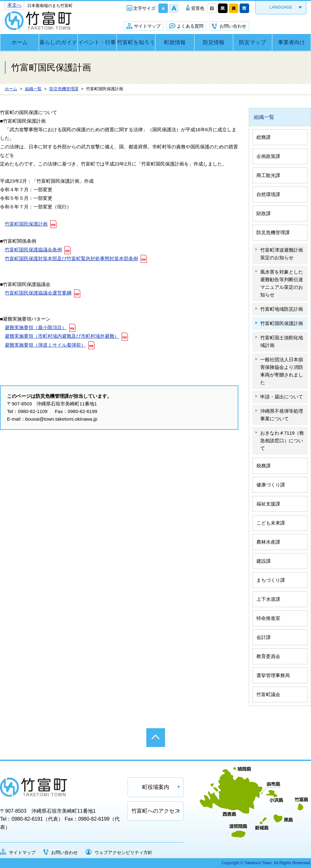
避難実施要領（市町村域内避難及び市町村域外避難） (62, 336)
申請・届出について (282, 397)
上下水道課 (268, 599)
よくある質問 (190, 26)
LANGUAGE (281, 7)
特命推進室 (268, 618)
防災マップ (252, 42)
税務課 (264, 466)
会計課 (264, 637)
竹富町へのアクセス (156, 811)
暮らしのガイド (58, 42)
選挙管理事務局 (273, 675)
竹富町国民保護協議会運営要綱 (38, 293)
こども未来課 (271, 523)
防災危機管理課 (273, 232)
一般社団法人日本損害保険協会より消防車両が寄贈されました (282, 371)
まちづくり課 (271, 580)
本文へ (14, 5)
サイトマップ (147, 26)
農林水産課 (268, 542)
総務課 (264, 137)
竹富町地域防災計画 (282, 309)
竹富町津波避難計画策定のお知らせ (282, 254)
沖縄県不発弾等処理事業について (282, 415)
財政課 (264, 213)
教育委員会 (268, 656)
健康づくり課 (271, 485)
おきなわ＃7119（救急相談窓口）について (282, 441)
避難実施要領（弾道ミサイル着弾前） (45, 345)
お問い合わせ (233, 26)
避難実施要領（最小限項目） (36, 327)
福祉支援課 (268, 504)
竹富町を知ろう (136, 42)
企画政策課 (268, 156)
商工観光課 (268, 175)
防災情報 (214, 42)
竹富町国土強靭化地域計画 (282, 341)
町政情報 (175, 42)
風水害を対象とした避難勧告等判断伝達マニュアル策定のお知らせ (282, 283)
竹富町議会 (268, 694)
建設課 (264, 561)
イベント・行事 (97, 42)
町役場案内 (156, 787)
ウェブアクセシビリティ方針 (123, 852)
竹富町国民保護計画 (26, 224)
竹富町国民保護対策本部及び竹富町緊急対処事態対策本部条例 (71, 258)
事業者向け (291, 42)
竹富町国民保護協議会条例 (33, 250)
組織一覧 (264, 117)
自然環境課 (268, 194)
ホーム (20, 42)
